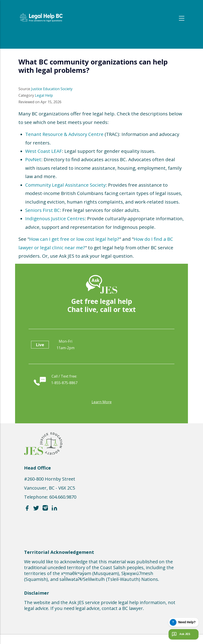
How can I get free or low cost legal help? (74, 239)
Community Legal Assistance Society (65, 185)
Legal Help (44, 95)
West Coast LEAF (44, 151)
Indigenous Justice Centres (55, 218)
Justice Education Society (52, 89)
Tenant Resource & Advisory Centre (64, 134)
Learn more (102, 402)
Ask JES (180, 634)
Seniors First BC (43, 210)
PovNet (33, 159)
